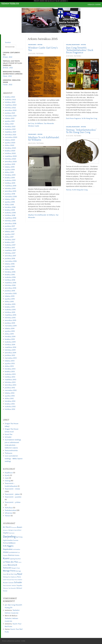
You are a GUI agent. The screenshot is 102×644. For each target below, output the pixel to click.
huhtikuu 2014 (10, 345)
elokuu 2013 (9, 366)
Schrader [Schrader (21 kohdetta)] (18, 582)
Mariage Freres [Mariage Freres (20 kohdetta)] (9, 571)
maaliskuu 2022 (11, 105)
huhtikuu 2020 (10, 153)
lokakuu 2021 (10, 118)
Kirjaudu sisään (94, 5)
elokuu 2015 (9, 302)
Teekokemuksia (10, 510)
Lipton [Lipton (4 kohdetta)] (20, 562)
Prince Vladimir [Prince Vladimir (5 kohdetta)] (18, 580)
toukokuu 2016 (10, 277)
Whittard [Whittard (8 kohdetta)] (19, 588)
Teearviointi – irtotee (12, 489)
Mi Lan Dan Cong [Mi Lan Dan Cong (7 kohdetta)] (12, 574)
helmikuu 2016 (10, 285)
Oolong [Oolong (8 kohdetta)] (5, 577)
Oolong (69, 45)
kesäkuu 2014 (10, 339)
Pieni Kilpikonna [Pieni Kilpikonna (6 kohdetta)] (12, 577)
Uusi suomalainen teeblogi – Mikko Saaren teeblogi (14, 459)
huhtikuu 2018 (10, 215)
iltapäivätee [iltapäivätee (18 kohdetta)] (8, 549)
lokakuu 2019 (10, 167)
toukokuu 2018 (10, 213)
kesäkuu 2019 (10, 178)
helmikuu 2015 (10, 318)
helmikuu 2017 (10, 253)
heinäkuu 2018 (10, 207)
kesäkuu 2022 (10, 97)
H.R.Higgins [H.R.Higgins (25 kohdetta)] (8, 546)
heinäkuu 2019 (10, 175)
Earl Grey (31, 123)
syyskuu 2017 (10, 234)
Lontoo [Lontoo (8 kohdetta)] (5, 565)
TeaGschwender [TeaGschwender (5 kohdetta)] (7, 586)
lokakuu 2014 (10, 329)
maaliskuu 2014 (10, 347)
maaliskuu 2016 (10, 283)
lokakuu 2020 (10, 140)
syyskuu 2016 (10, 267)
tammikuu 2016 (10, 288)
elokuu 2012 (9, 399)
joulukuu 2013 (10, 355)
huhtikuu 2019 (10, 183)
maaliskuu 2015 (10, 315)
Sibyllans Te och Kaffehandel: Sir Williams (44, 139)
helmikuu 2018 (10, 221)
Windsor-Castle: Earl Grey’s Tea (43, 49)
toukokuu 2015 (10, 310)
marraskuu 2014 (11, 326)
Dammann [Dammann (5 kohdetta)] (12, 533)
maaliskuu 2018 (10, 218)
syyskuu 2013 (10, 364)
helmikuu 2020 (10, 159)
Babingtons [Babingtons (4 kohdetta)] (5, 530)
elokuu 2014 (9, 334)
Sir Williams (39, 123)
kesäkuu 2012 (10, 404)
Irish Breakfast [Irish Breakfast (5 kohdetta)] (17, 549)
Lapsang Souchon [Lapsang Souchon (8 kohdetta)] (15, 559)
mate (7, 478)
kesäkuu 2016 (10, 275)
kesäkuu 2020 (10, 151)
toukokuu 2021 (10, 129)
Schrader (8, 437)
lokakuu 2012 (10, 393)
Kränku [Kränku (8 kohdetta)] (17, 555)
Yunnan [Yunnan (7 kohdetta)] (5, 591)
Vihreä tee (9, 513)
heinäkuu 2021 (10, 127)
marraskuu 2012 (11, 390)
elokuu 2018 (9, 205)
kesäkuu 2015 (10, 307)
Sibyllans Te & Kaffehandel (37, 215)
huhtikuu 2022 (10, 102)
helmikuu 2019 (10, 189)
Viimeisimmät (10, 47)
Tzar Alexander (49, 123)
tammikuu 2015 (10, 320)
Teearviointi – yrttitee (13, 502)
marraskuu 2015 (11, 294)
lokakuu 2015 (10, 296)
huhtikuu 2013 (10, 377)
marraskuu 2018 (11, 197)
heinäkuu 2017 (10, 240)
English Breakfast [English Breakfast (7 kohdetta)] (8, 540)
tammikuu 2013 (10, 385)
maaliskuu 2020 (11, 156)
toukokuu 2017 (10, 245)
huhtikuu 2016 (10, 280)
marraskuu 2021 (11, 116)
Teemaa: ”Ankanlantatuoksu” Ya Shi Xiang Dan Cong (81, 131)
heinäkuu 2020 (10, 148)
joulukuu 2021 (10, 113)
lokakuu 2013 (10, 361)
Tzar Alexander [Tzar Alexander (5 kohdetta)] (12, 588)
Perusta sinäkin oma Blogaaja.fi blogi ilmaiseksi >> (51, 1)
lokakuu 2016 (10, 264)
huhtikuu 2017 (10, 248)
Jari (6, 605)
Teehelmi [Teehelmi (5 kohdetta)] (14, 586)
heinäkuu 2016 (10, 272)
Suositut (8, 42)
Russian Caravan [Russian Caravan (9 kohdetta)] (8, 583)
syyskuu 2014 (10, 331)
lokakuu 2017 (10, 232)
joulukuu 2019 (10, 164)
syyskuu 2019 (10, 170)
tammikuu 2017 (10, 256)
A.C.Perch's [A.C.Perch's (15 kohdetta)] (7, 527)
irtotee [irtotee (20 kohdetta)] (6, 552)
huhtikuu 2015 (10, 312)
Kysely (7, 475)
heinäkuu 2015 (10, 304)
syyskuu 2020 (10, 143)
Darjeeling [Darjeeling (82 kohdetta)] (9, 537)
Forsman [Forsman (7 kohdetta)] (16, 540)
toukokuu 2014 (10, 342)
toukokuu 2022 (10, 100)
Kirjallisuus (9, 473)
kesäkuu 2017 (10, 242)
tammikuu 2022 (11, 110)
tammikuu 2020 (11, 162)
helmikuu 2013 (10, 382)
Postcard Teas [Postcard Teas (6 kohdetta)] (10, 580)
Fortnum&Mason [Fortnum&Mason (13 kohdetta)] (9, 543)
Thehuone (9, 453)
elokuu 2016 (9, 269)
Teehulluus (9, 508)
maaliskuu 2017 (10, 250)
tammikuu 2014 (10, 353)
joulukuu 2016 (10, 259)
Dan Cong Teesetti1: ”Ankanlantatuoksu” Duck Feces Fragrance (80, 50)
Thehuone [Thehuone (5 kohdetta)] (5, 588)
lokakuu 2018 (10, 199)
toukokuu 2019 (10, 180)
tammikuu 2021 (10, 135)
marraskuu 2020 (11, 137)
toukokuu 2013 (10, 374)
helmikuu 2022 (10, 108)
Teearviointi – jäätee (12, 494)
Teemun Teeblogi (10, 4)
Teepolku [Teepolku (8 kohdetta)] (19, 586)
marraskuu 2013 (11, 358)
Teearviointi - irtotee (35, 45)
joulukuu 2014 (10, 323)
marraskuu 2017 (11, 229)
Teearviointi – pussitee (13, 497)
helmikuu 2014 (10, 350)
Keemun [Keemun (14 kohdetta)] (11, 555)
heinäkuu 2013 (10, 369)
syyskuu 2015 (10, 299)
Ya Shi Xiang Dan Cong (89, 118)
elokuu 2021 (9, 124)
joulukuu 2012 (10, 388)
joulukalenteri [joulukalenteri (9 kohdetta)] (13, 552)
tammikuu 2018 (10, 224)
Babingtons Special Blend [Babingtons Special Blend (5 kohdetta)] (15, 530)
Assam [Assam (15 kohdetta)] (19, 527)
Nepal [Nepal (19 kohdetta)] (20, 574)
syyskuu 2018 (10, 202)
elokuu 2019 (9, 172)
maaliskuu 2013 (10, 380)
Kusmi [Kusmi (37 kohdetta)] (6, 558)
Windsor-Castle (34, 126)
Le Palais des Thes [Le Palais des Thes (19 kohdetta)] (10, 562)
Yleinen (8, 516)
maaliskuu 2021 (10, 132)
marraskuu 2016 (11, 261)
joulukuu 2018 (10, 194)
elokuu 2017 (9, 237)
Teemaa (69, 190)
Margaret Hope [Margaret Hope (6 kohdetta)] (16, 568)
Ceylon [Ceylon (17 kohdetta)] (6, 533)
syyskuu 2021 (10, 121)
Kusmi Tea (9, 434)
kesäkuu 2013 (10, 372)
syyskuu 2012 (10, 396)
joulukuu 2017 (10, 226)
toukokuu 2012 (10, 407)
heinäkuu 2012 (10, 401)
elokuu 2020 (9, 145)
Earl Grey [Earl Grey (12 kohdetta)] (19, 537)
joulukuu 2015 (10, 291)
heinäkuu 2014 (10, 337)
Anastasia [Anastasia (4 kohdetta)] (14, 527)
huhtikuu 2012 (10, 409)
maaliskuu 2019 (10, 186)
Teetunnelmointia (11, 451)
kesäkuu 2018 (10, 210)
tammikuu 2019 (10, 191)
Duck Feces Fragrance (73, 118)
